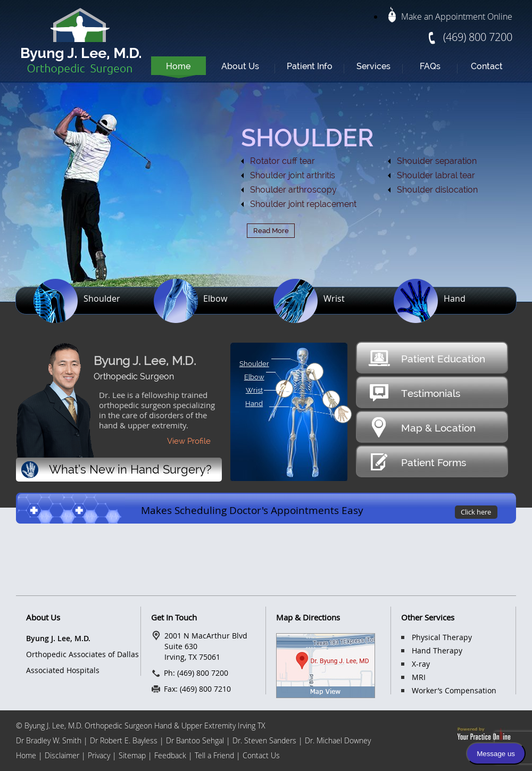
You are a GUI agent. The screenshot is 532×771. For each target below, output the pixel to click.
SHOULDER (307, 138)
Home (178, 66)
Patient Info (310, 66)
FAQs (430, 66)
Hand (455, 299)
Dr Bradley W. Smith (49, 740)
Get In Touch (174, 617)
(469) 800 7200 (478, 37)
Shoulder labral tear (436, 175)
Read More (271, 231)
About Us (240, 66)
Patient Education (426, 358)
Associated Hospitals (63, 670)
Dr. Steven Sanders (264, 740)
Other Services (428, 617)
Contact (487, 66)
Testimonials (414, 392)
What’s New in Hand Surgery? (117, 470)
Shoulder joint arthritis (293, 175)
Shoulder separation (437, 161)
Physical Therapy (442, 637)
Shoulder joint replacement (303, 204)
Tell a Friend (215, 755)
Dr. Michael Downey (338, 740)
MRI (419, 677)
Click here (476, 512)
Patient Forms (417, 462)
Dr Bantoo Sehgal (195, 740)
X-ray (421, 664)
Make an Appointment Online (450, 16)
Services (373, 66)
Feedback (170, 755)
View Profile (189, 441)
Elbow (215, 299)
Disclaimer (63, 755)
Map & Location (422, 427)
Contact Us (261, 755)
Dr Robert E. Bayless (124, 740)
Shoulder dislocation (437, 190)
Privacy (99, 755)
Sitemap (132, 755)
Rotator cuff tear (282, 161)
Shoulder (102, 299)
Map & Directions (308, 617)
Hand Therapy (437, 650)
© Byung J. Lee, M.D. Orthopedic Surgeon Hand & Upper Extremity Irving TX (141, 726)
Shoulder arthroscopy (293, 190)
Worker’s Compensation (454, 690)
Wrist (334, 299)
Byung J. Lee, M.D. (145, 360)
